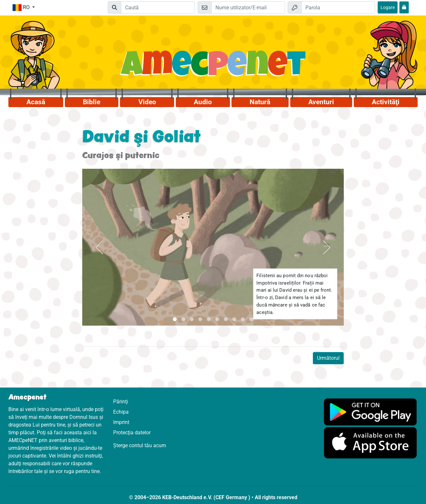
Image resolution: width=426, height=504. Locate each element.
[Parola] (338, 7)
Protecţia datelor (132, 433)
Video (147, 102)
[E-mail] (248, 7)
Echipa (121, 412)
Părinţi (121, 402)
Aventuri (321, 102)
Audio (203, 102)
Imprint (121, 422)
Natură (260, 102)
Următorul (328, 358)
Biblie (92, 102)
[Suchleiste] (158, 7)
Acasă (36, 102)
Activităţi (386, 102)
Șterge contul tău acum (140, 445)
